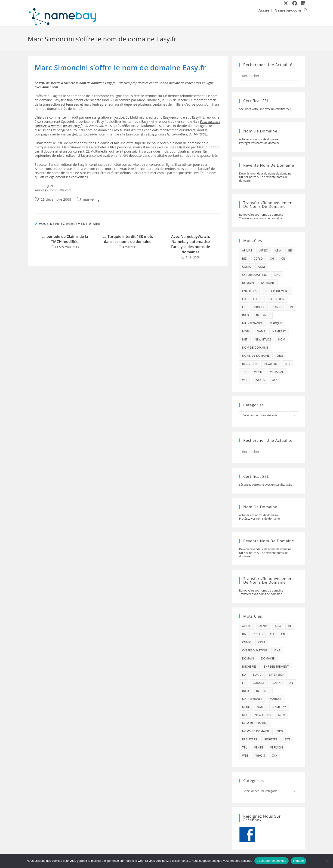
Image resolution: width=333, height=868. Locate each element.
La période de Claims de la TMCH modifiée (65, 239)
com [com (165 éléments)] (262, 267)
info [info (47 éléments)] (246, 315)
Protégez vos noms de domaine (259, 143)
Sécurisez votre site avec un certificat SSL (265, 109)
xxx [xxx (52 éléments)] (275, 380)
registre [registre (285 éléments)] (271, 364)
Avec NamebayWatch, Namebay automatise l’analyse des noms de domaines (191, 244)
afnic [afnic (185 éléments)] (264, 250)
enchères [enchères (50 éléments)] (249, 291)
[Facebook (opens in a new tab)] (295, 3)
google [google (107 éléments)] (259, 307)
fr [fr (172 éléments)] (244, 307)
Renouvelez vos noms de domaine (261, 215)
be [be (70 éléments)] (290, 250)
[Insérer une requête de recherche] (269, 76)
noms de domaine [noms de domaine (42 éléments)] (256, 356)
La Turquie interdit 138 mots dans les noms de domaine (128, 239)
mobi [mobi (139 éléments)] (246, 331)
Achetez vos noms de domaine (259, 139)
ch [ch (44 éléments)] (272, 259)
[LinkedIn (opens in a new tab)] (302, 3)
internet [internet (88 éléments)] (263, 315)
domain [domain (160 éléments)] (248, 283)
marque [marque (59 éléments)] (276, 323)
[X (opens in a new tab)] (286, 3)
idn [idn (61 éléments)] (290, 307)
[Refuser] (327, 861)
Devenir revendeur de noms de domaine (265, 173)
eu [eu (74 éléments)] (244, 299)
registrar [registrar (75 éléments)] (250, 364)
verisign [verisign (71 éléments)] (276, 372)
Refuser (299, 861)
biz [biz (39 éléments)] (244, 259)
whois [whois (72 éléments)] (260, 380)
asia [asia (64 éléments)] (278, 250)
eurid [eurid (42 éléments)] (257, 299)
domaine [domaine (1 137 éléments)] (268, 283)
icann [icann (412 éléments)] (276, 307)
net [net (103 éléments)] (245, 339)
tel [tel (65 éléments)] (245, 372)
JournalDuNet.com (58, 190)
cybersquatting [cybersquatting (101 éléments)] (255, 275)
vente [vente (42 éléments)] (259, 372)
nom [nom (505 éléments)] (282, 339)
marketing (91, 199)
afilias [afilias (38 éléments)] (247, 250)
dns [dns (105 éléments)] (277, 275)
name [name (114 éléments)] (261, 331)
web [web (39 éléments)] (245, 380)
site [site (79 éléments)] (288, 364)
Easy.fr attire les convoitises (168, 134)
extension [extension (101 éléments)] (277, 299)
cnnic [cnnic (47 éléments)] (247, 267)
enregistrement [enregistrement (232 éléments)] (276, 291)
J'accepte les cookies (271, 861)
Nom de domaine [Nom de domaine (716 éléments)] (255, 348)
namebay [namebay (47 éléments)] (279, 331)
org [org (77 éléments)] (280, 356)
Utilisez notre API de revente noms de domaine (263, 179)
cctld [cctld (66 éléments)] (258, 259)
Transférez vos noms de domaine (261, 218)
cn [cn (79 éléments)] (283, 259)
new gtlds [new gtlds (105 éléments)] (263, 339)
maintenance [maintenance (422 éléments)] (252, 323)
